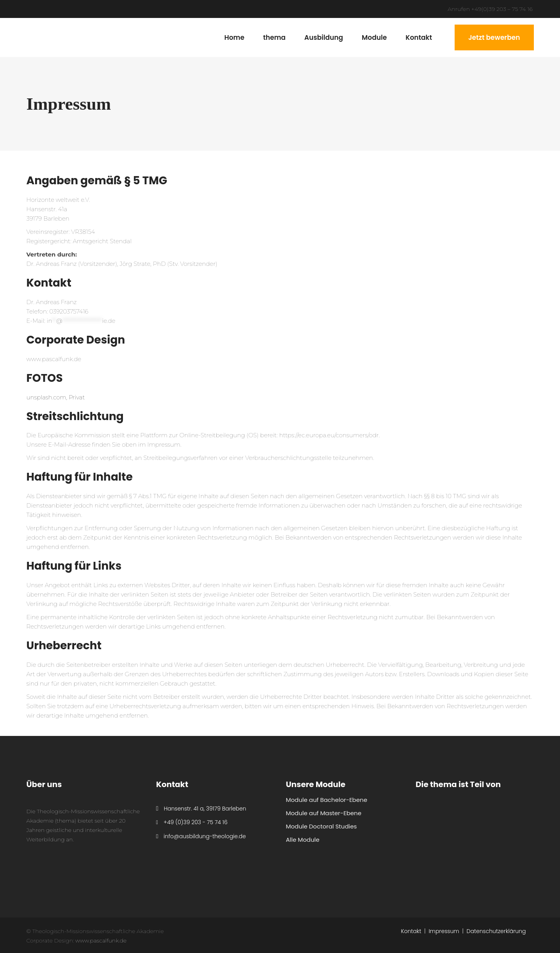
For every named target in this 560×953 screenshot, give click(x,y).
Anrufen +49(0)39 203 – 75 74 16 (490, 9)
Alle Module (303, 840)
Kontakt (411, 931)
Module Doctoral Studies (322, 826)
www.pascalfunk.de (54, 359)
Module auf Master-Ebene (324, 813)
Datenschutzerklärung (496, 931)
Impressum (444, 931)
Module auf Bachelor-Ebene (327, 800)
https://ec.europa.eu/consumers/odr (329, 435)
